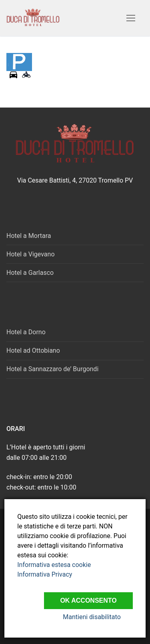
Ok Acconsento (88, 600)
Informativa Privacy (45, 574)
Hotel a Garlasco (30, 273)
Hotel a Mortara (29, 236)
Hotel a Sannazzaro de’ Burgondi (52, 369)
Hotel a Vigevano (31, 254)
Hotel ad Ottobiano (33, 350)
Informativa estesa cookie (54, 565)
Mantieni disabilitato (92, 617)
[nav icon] (131, 18)
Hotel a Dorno (26, 332)
